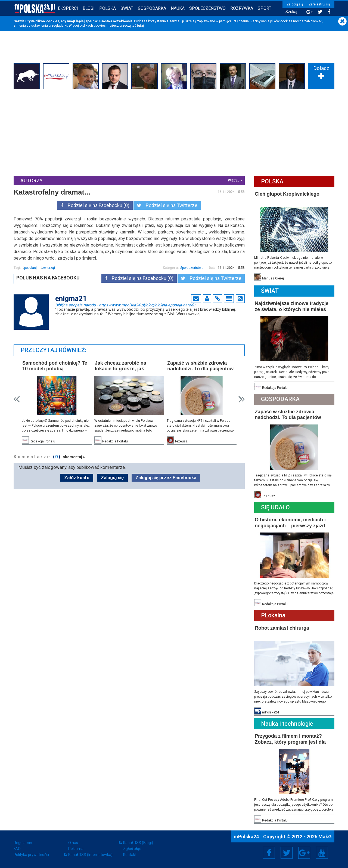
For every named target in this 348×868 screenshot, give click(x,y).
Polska (108, 8)
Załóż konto (77, 478)
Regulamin (23, 843)
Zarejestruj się (319, 4)
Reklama (76, 849)
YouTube (322, 853)
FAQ (17, 849)
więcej (234, 180)
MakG (325, 837)
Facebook (269, 853)
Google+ (304, 853)
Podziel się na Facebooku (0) (95, 205)
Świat (127, 8)
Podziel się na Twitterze (167, 205)
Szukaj (291, 12)
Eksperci (68, 8)
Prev (17, 399)
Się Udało (275, 507)
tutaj (140, 26)
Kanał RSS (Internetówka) (90, 855)
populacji (31, 268)
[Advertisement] (174, 132)
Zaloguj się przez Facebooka (166, 478)
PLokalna (273, 615)
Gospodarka (152, 8)
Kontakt (130, 855)
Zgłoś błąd (132, 849)
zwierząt (49, 268)
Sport (265, 8)
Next (242, 399)
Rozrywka (242, 8)
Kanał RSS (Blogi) (138, 843)
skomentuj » (74, 457)
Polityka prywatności (31, 855)
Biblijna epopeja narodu (125, 305)
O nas (73, 843)
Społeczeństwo (207, 8)
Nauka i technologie (287, 724)
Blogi (89, 8)
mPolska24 (247, 837)
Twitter (287, 853)
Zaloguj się (295, 4)
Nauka (178, 8)
